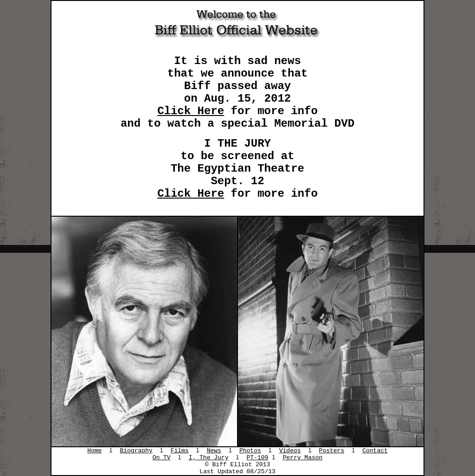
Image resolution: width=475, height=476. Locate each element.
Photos (250, 451)
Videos (290, 451)
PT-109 (258, 458)
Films (180, 451)
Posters (332, 451)
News (214, 451)
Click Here (191, 111)
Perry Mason (303, 458)
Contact (375, 451)
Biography (136, 451)
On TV (162, 458)
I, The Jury (209, 458)
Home (94, 451)
